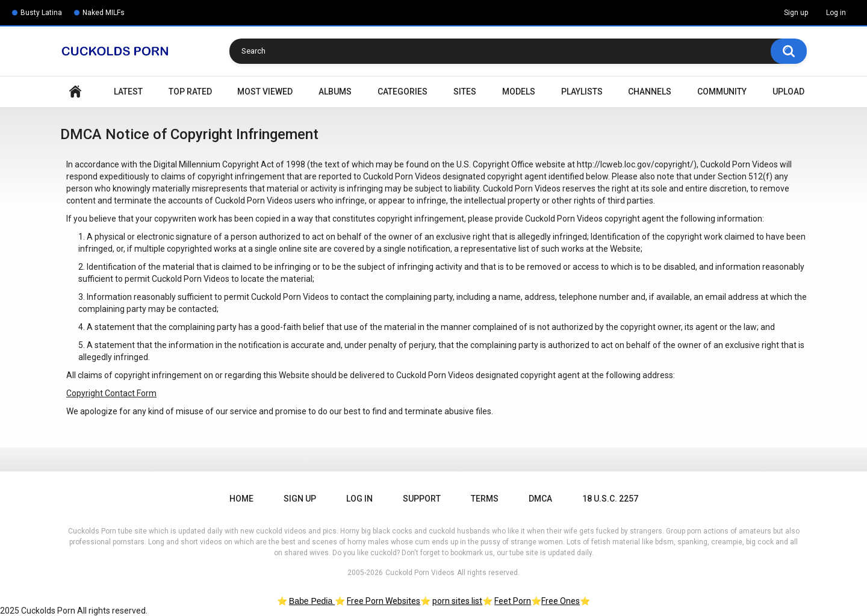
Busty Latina (41, 13)
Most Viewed (265, 92)
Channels (650, 92)
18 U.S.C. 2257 (610, 499)
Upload (788, 92)
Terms (485, 499)
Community (722, 92)
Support (422, 499)
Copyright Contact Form (111, 393)
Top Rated (190, 92)
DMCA (540, 499)
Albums (335, 92)
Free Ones (561, 601)
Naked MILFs (104, 13)
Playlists (582, 92)
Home (75, 92)
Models (519, 92)
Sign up (796, 13)
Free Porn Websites (384, 601)
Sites (465, 92)
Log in (836, 13)
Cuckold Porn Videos (420, 573)
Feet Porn (513, 601)
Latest (128, 92)
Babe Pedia (312, 601)
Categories (402, 92)
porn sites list (457, 601)
